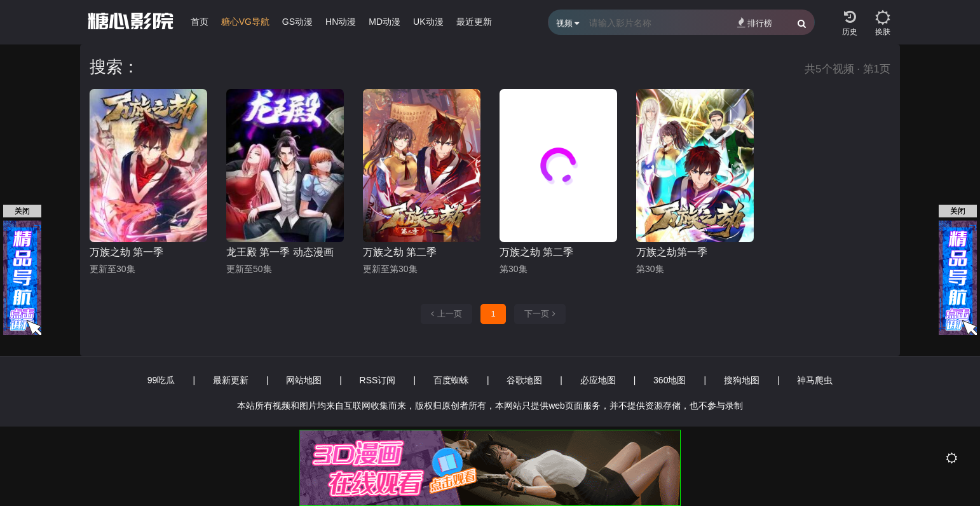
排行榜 (755, 23)
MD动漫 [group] (385, 22)
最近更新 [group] (474, 22)
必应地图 (598, 380)
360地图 (670, 380)
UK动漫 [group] (428, 22)
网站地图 (304, 380)
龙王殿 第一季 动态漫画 (280, 252)
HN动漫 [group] (341, 22)
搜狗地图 (742, 380)
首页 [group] (200, 22)
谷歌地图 (524, 380)
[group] (245, 25)
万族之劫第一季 (672, 252)
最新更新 (231, 380)
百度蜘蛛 (451, 380)
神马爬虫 (815, 380)
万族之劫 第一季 (126, 252)
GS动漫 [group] (297, 22)
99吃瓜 (161, 380)
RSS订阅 (378, 380)
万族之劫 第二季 (400, 252)
